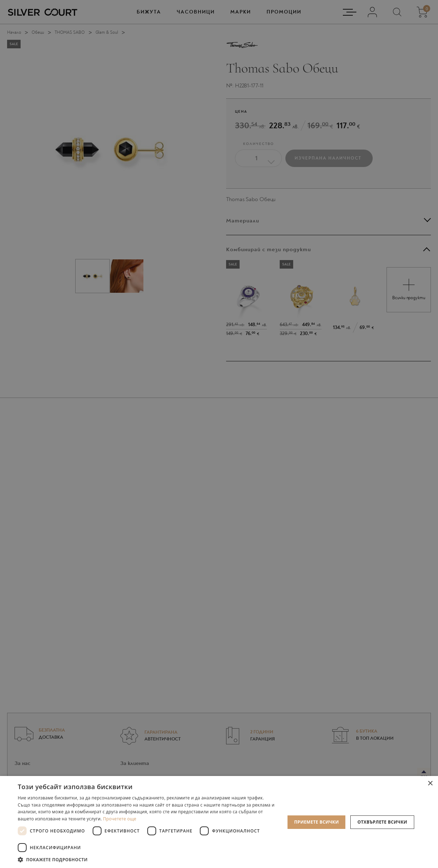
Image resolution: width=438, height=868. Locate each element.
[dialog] (219, 434)
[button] (147, 859)
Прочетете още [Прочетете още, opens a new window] (120, 819)
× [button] (430, 784)
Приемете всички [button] (317, 822)
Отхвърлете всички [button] (382, 822)
